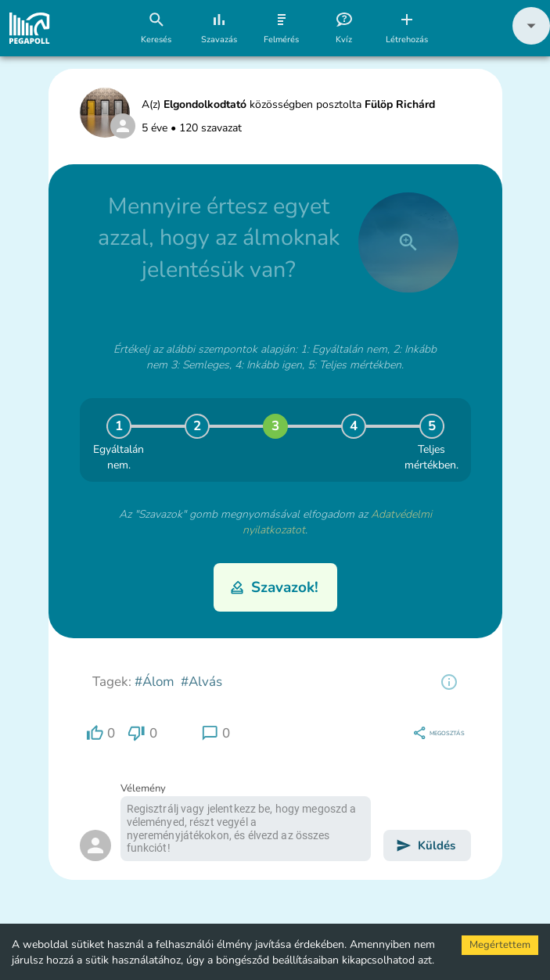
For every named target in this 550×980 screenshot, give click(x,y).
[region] (449, 682)
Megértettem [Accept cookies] (500, 945)
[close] (408, 242)
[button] (531, 41)
